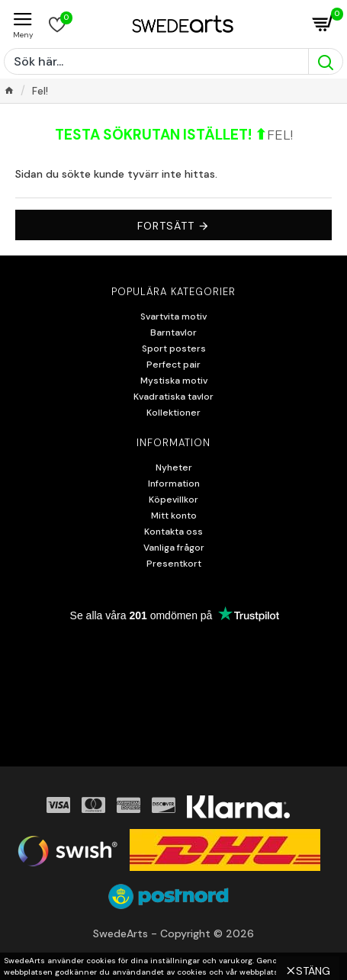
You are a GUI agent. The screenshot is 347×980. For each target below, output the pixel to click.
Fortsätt (166, 226)
